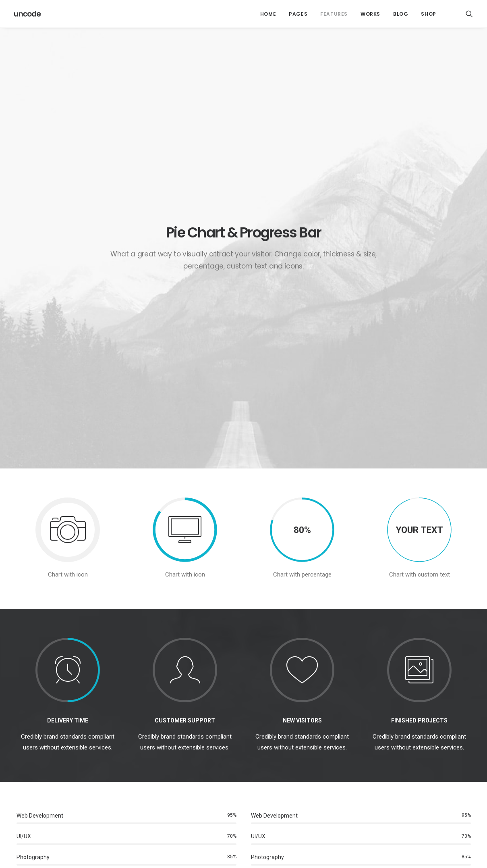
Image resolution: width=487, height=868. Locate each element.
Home (268, 14)
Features (334, 14)
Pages (298, 14)
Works (370, 14)
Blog (401, 14)
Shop (428, 14)
